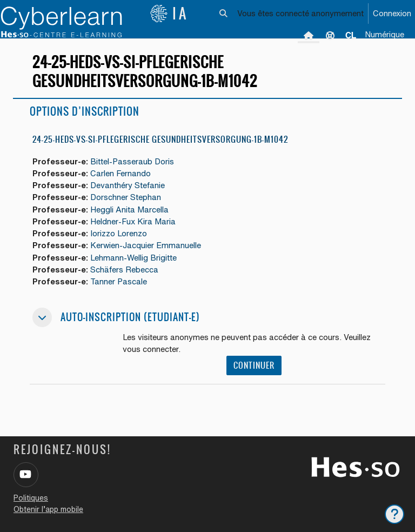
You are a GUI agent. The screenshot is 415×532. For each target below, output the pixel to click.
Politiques (31, 498)
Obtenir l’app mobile (48, 509)
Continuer (254, 365)
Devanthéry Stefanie (128, 185)
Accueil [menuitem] (309, 35)
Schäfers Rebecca (124, 270)
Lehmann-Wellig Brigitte (133, 258)
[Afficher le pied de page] (394, 514)
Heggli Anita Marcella (129, 210)
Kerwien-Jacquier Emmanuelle (146, 245)
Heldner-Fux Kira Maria (133, 221)
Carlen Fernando (121, 173)
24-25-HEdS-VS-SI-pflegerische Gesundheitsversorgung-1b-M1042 (160, 139)
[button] (224, 14)
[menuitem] (351, 35)
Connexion (392, 13)
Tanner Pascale (119, 281)
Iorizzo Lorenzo (119, 233)
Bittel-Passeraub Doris (132, 161)
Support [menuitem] (330, 35)
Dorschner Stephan (126, 197)
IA (169, 14)
